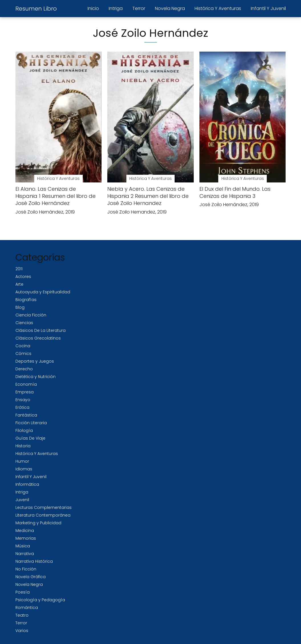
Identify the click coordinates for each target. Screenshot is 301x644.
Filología (24, 430)
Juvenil (22, 500)
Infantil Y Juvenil (268, 8)
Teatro (22, 615)
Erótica (22, 407)
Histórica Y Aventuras (218, 8)
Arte (19, 284)
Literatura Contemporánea (43, 515)
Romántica (27, 608)
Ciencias (24, 323)
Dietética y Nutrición (36, 377)
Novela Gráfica (31, 577)
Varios (22, 631)
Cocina (23, 346)
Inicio (93, 8)
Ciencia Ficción (31, 315)
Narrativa (25, 554)
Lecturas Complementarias (44, 507)
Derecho (24, 369)
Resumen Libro (36, 9)
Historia (23, 446)
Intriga (116, 8)
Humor (22, 461)
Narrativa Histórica (34, 561)
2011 (19, 269)
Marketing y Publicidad (38, 523)
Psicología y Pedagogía (40, 600)
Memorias (26, 538)
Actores (23, 277)
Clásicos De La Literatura (41, 330)
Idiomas (24, 469)
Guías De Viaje (30, 438)
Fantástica (26, 415)
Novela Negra (170, 8)
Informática (27, 484)
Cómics (23, 354)
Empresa (25, 392)
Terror (139, 8)
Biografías (26, 300)
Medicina (25, 531)
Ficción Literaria (31, 423)
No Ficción (26, 569)
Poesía (23, 592)
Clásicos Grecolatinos (38, 338)
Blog (20, 307)
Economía (26, 384)
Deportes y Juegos (35, 361)
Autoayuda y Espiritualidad (43, 292)
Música (23, 546)
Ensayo (23, 400)
